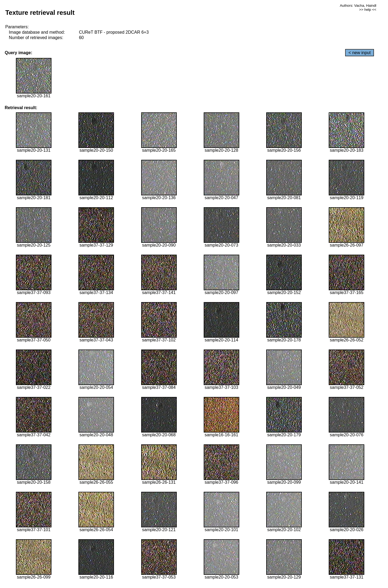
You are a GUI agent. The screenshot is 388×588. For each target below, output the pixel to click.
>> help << (368, 10)
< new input (359, 53)
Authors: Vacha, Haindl (358, 6)
